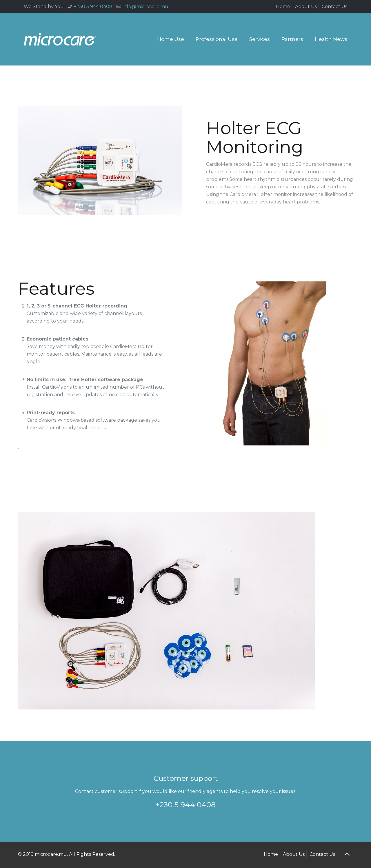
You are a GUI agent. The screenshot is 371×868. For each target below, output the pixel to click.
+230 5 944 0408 (93, 7)
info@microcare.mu (146, 7)
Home (283, 7)
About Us (306, 7)
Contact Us (334, 7)
